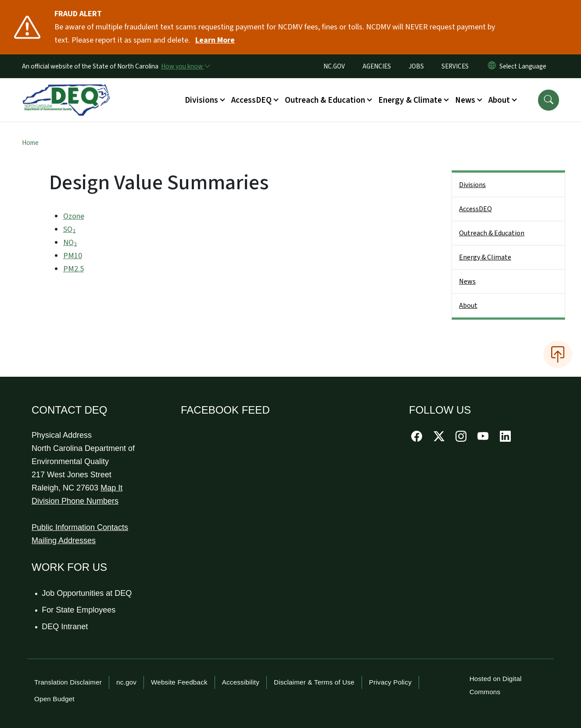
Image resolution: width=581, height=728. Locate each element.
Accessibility (241, 682)
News (467, 281)
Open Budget (54, 699)
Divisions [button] (201, 100)
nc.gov (126, 682)
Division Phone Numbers (75, 501)
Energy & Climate (485, 257)
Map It (111, 488)
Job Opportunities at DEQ (87, 593)
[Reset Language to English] (492, 66)
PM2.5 (74, 269)
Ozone (74, 216)
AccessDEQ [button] (251, 100)
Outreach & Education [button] (325, 100)
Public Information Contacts (80, 527)
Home (30, 143)
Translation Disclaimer (68, 682)
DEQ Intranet (65, 627)
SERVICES (455, 66)
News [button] (465, 100)
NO (70, 243)
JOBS (416, 66)
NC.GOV (334, 66)
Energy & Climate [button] (410, 100)
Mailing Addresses (64, 541)
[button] (549, 100)
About (468, 306)
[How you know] (185, 66)
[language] (525, 66)
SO (69, 229)
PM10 (73, 256)
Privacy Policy (390, 682)
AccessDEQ (475, 209)
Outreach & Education (492, 233)
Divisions (472, 185)
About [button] (499, 100)
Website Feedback (179, 682)
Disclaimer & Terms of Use (314, 682)
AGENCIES (377, 66)
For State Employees (79, 610)
